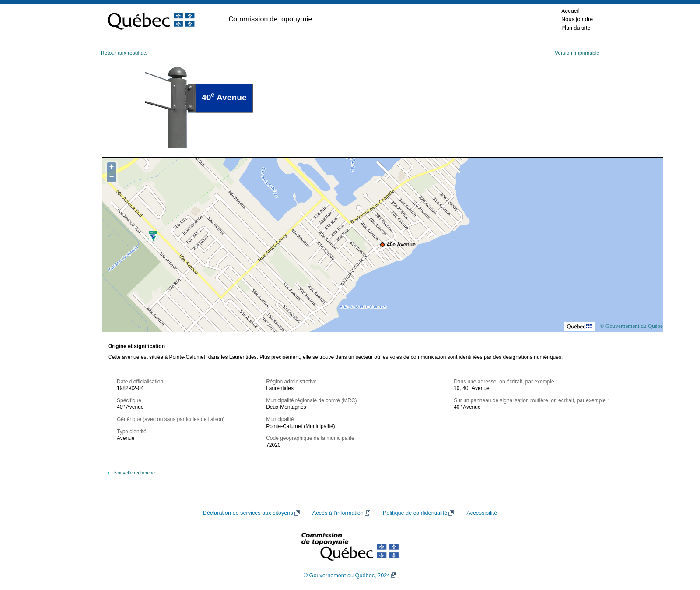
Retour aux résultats (124, 53)
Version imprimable (577, 53)
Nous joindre (577, 19)
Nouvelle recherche (135, 473)
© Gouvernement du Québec (633, 326)
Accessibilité (482, 513)
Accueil (570, 11)
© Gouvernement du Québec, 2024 (347, 576)
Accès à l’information (338, 513)
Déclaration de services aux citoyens (248, 513)
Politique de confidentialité (415, 513)
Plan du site (576, 28)
